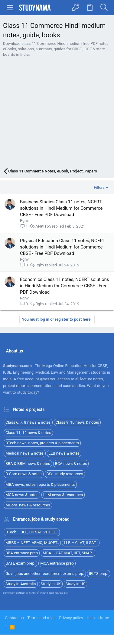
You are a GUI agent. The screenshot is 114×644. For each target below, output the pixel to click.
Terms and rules (42, 618)
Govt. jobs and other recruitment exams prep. (45, 574)
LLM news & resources (63, 495)
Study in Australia (21, 584)
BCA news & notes (71, 464)
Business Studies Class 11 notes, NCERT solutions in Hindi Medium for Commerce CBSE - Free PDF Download (61, 208)
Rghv (24, 220)
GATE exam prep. (20, 563)
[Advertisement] (57, 113)
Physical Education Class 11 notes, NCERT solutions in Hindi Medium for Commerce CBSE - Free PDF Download (63, 247)
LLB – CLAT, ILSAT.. (81, 543)
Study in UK (51, 584)
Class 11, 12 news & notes (28, 433)
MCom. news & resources (28, 505)
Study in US (76, 584)
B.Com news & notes (24, 474)
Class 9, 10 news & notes (77, 422)
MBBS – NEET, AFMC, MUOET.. (32, 543)
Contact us (14, 618)
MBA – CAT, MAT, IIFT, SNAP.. (68, 553)
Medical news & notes (25, 453)
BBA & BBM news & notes (28, 464)
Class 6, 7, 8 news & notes (28, 422)
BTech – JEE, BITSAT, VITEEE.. (32, 532)
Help (91, 618)
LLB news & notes (64, 453)
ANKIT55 (43, 226)
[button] (10, 8)
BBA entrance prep (22, 553)
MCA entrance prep (57, 563)
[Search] (104, 8)
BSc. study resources (65, 474)
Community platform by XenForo (36, 593)
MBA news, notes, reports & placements (40, 484)
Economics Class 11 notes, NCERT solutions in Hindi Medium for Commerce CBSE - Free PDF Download (65, 286)
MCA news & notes (22, 495)
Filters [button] (99, 187)
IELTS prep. (99, 574)
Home (104, 618)
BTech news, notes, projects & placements (42, 443)
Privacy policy (71, 618)
